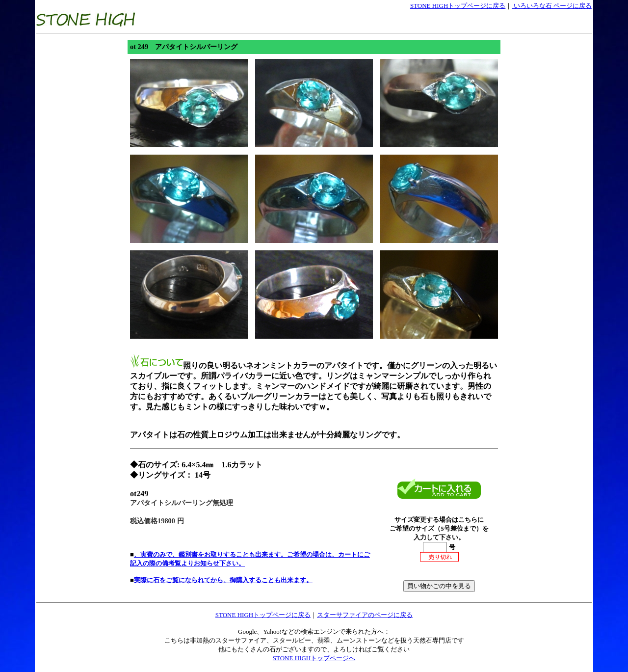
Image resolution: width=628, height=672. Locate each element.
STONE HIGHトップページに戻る (458, 6)
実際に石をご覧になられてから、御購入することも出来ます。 (223, 580)
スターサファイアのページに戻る (365, 615)
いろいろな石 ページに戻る (552, 6)
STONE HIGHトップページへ (314, 658)
